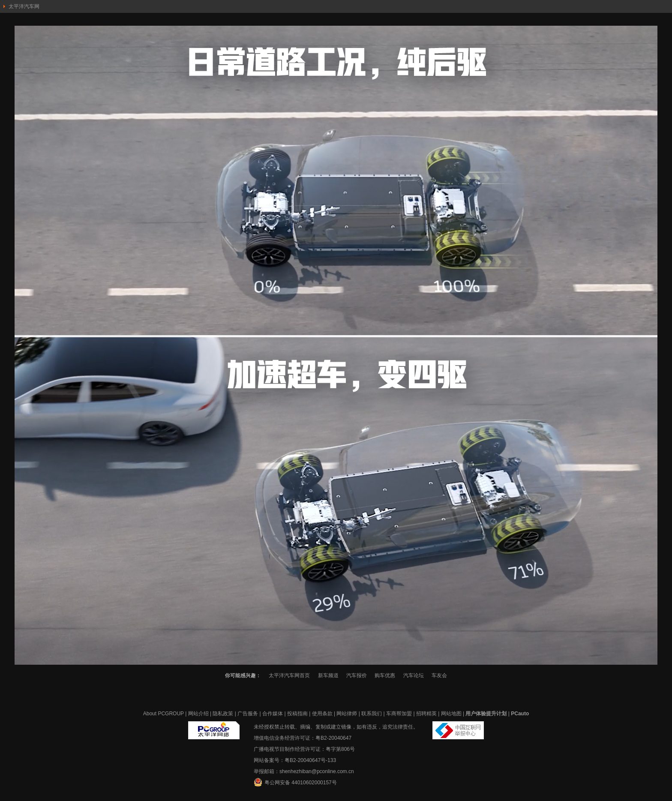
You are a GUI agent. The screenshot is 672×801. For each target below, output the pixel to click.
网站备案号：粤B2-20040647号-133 (295, 760)
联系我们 (372, 714)
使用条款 (322, 714)
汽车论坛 (414, 675)
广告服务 (248, 714)
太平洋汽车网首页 (289, 675)
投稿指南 (297, 714)
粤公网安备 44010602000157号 (295, 782)
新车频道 (328, 675)
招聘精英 (426, 714)
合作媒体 (273, 714)
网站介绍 (198, 714)
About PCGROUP (163, 714)
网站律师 (347, 714)
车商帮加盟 (399, 714)
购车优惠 (385, 675)
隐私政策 (223, 714)
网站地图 (451, 714)
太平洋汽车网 (24, 6)
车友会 (439, 675)
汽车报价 (357, 675)
